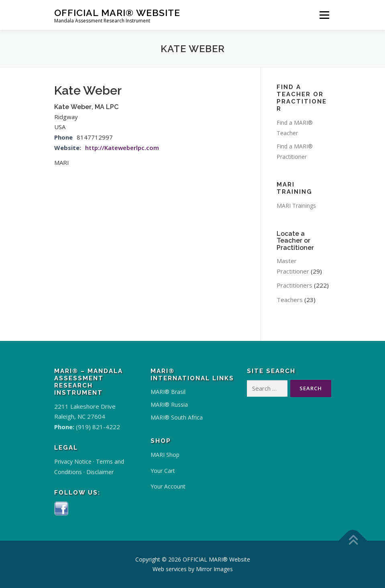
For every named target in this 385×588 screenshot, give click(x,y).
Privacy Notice (73, 461)
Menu (324, 15)
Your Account (168, 486)
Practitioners (294, 285)
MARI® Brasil (168, 392)
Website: (68, 148)
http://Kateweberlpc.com (122, 148)
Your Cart (163, 471)
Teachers (290, 300)
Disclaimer (100, 472)
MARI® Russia (169, 405)
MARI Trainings (296, 206)
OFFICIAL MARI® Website (117, 12)
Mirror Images (214, 569)
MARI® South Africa (177, 417)
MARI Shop (165, 455)
